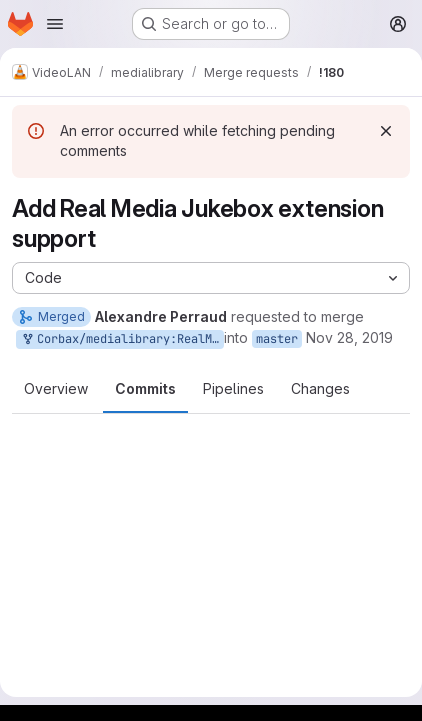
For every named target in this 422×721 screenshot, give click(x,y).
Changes (320, 388)
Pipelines (233, 388)
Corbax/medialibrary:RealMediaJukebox (122, 339)
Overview (56, 388)
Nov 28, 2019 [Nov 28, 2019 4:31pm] (349, 337)
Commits (145, 388)
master (277, 339)
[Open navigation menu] (55, 24)
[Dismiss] (386, 131)
